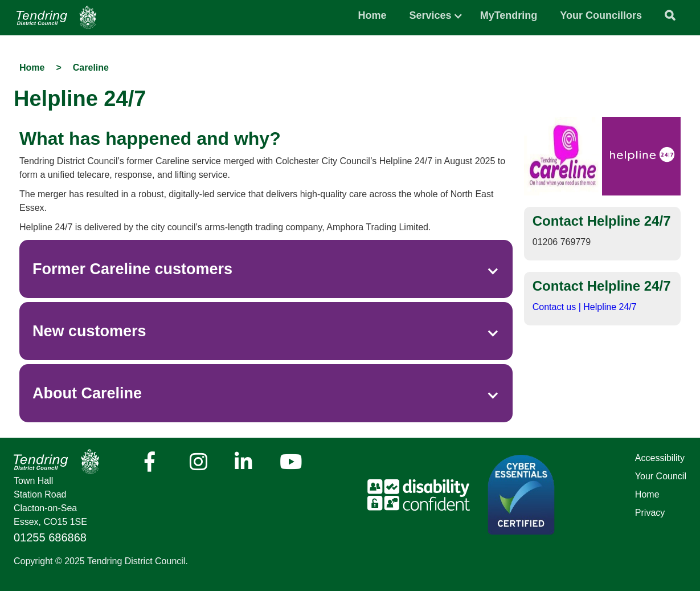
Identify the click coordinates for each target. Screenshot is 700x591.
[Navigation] (56, 17)
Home (372, 15)
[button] (431, 13)
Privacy (650, 513)
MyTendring (509, 15)
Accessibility (660, 458)
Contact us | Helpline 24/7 (585, 307)
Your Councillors (601, 15)
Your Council (661, 476)
